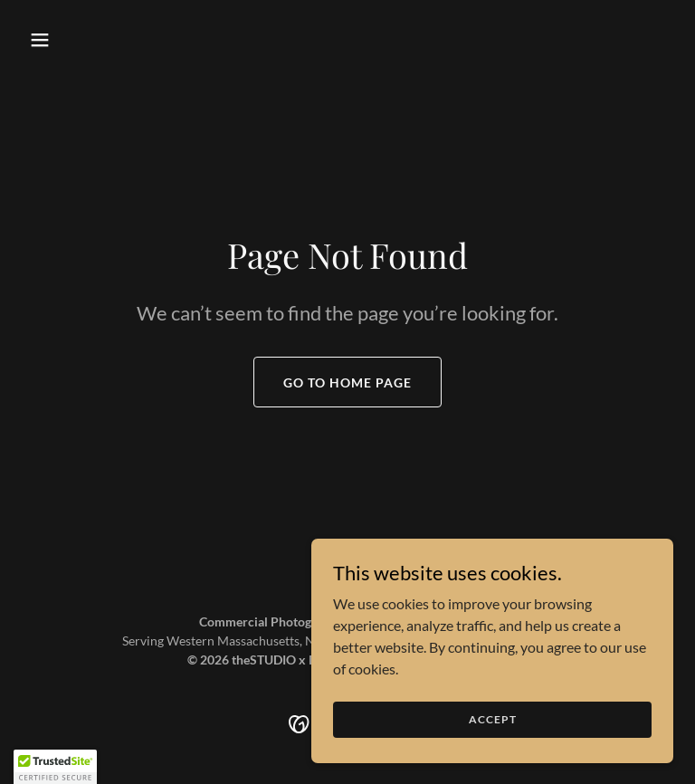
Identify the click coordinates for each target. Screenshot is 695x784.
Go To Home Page (347, 382)
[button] (71, 40)
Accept (493, 719)
